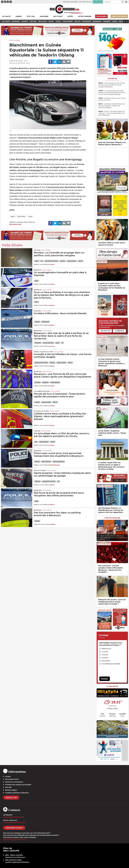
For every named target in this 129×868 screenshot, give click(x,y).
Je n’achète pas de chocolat (111, 664)
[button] (122, 2)
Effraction (37, 481)
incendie (63, 261)
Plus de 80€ (106, 661)
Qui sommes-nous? (12, 779)
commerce (38, 343)
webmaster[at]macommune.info (14, 840)
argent (13, 216)
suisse (30, 216)
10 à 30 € (105, 652)
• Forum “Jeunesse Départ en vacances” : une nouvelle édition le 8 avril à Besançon (112, 113)
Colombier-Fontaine (42, 391)
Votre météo (112, 686)
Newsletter (11, 798)
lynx (36, 442)
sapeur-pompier (72, 261)
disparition (46, 382)
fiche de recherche (48, 343)
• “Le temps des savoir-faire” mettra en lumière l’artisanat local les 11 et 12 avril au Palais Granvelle (112, 93)
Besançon (38, 270)
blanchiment (21, 216)
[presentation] (98, 530)
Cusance (37, 431)
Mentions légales (11, 790)
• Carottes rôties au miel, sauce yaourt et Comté (112, 99)
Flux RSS (8, 787)
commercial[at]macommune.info (14, 822)
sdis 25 (80, 261)
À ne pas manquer (112, 518)
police (36, 281)
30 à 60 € (105, 655)
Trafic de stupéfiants (59, 462)
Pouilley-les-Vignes (41, 411)
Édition (67, 13)
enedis (37, 261)
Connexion (119, 331)
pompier (37, 521)
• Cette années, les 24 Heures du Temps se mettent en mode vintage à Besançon (112, 85)
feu (42, 261)
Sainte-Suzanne (40, 471)
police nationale (46, 462)
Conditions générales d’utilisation (17, 793)
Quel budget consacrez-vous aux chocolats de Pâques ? (111, 644)
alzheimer (38, 382)
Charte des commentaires (14, 782)
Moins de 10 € (107, 649)
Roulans (37, 250)
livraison (37, 462)
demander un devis (14, 828)
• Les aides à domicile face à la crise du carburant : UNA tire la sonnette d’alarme (111, 106)
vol (62, 343)
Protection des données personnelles (18, 785)
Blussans (37, 311)
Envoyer (105, 679)
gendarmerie (45, 322)
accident (37, 322)
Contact (8, 777)
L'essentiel (112, 79)
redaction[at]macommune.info (14, 817)
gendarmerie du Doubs (51, 261)
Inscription (105, 331)
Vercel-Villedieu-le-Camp (43, 352)
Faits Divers (15, 40)
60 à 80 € (105, 658)
